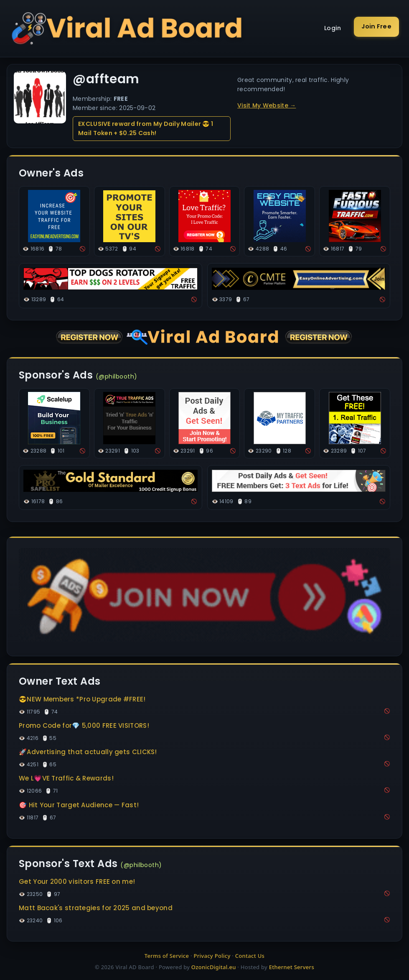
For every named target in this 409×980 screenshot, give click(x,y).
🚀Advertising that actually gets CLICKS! (88, 752)
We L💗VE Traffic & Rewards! (66, 778)
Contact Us (250, 956)
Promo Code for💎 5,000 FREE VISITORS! (84, 725)
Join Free (376, 26)
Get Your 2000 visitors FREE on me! (77, 881)
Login (333, 28)
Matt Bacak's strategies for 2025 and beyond (96, 908)
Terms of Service (167, 956)
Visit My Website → (267, 105)
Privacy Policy (212, 956)
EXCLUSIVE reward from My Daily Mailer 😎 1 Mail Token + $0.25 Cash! (146, 128)
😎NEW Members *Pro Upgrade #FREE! (82, 699)
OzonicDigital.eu (214, 967)
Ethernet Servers (292, 967)
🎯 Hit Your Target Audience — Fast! (79, 805)
